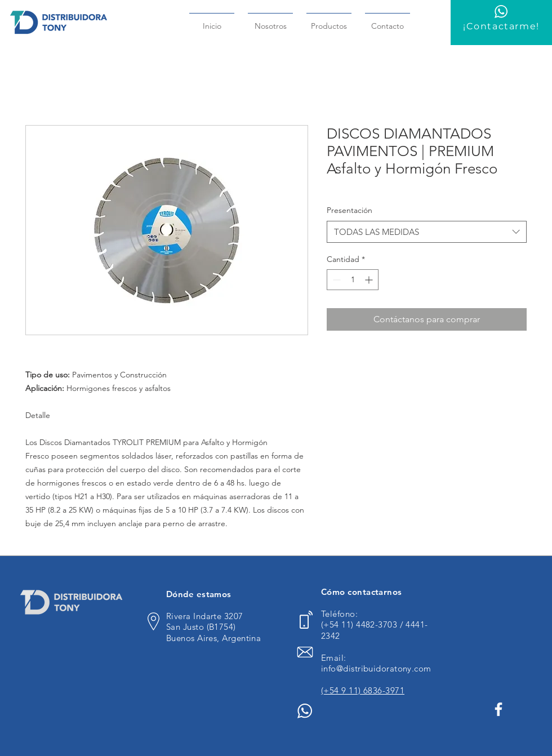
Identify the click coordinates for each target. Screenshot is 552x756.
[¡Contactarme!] (501, 23)
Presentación (350, 210)
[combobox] (427, 232)
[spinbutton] (353, 280)
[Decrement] (335, 280)
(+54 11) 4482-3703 (360, 624)
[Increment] (370, 280)
